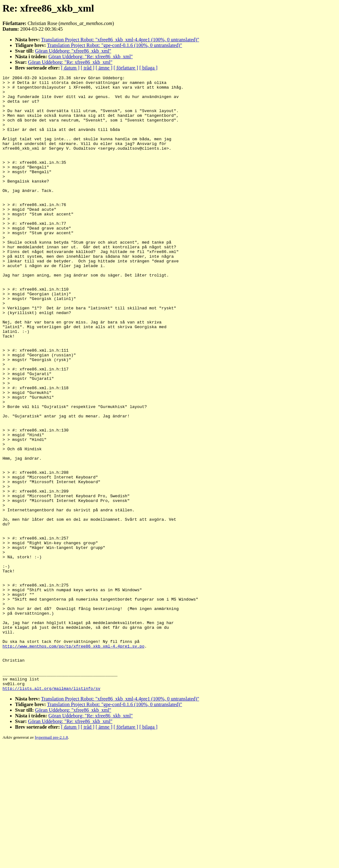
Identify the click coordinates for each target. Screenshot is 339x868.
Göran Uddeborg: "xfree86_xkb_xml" (73, 51)
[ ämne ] (104, 68)
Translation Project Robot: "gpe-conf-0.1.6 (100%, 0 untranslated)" (115, 45)
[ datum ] (70, 68)
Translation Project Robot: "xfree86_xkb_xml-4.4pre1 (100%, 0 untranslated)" (120, 40)
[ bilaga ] (148, 68)
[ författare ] (126, 68)
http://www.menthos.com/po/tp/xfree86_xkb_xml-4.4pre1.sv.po (73, 761)
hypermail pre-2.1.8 (51, 860)
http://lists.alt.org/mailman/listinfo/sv (51, 811)
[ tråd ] (87, 68)
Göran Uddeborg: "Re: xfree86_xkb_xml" (90, 57)
